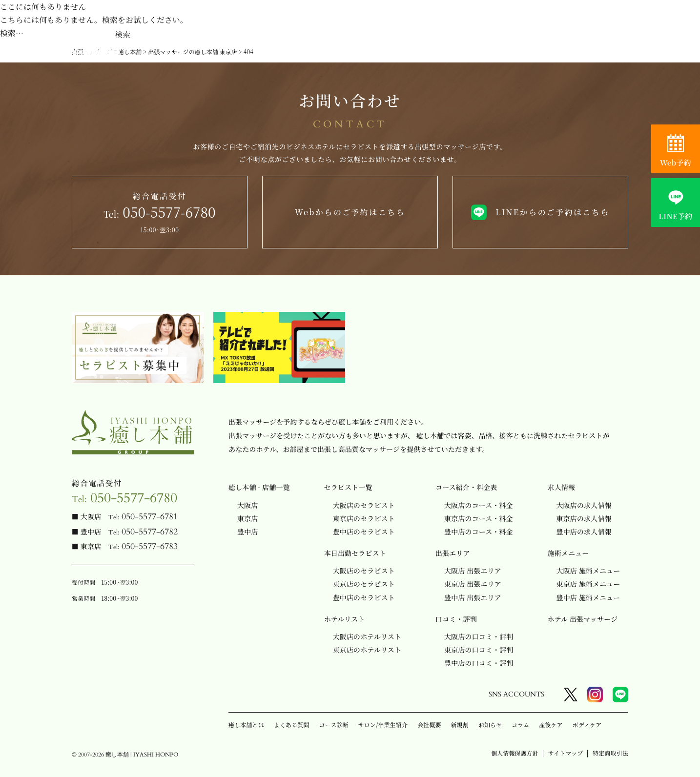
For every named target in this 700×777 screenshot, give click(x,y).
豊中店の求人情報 (584, 532)
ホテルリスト (345, 619)
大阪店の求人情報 (584, 505)
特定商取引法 (610, 753)
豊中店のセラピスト (364, 532)
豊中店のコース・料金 (479, 532)
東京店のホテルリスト (367, 650)
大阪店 (247, 505)
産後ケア (551, 725)
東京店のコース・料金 (479, 518)
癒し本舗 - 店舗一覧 (259, 487)
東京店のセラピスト (364, 518)
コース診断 (334, 725)
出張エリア (453, 553)
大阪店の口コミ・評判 (479, 636)
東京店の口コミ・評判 (479, 650)
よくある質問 (292, 725)
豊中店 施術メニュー (588, 597)
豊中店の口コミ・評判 (479, 663)
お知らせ (490, 725)
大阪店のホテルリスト (367, 636)
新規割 (460, 725)
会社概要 (429, 725)
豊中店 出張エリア (473, 597)
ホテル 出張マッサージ (583, 619)
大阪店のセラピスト (364, 505)
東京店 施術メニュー (588, 584)
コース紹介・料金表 (466, 487)
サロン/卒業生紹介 (383, 725)
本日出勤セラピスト (355, 553)
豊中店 (247, 532)
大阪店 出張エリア (473, 571)
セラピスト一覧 (348, 487)
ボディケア (587, 725)
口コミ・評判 (456, 619)
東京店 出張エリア (473, 584)
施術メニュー (568, 553)
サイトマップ (566, 753)
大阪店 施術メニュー (588, 571)
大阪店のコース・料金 (479, 505)
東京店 (247, 518)
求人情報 (562, 487)
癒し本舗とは (246, 725)
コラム (520, 725)
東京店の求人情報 (584, 518)
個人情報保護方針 (515, 753)
